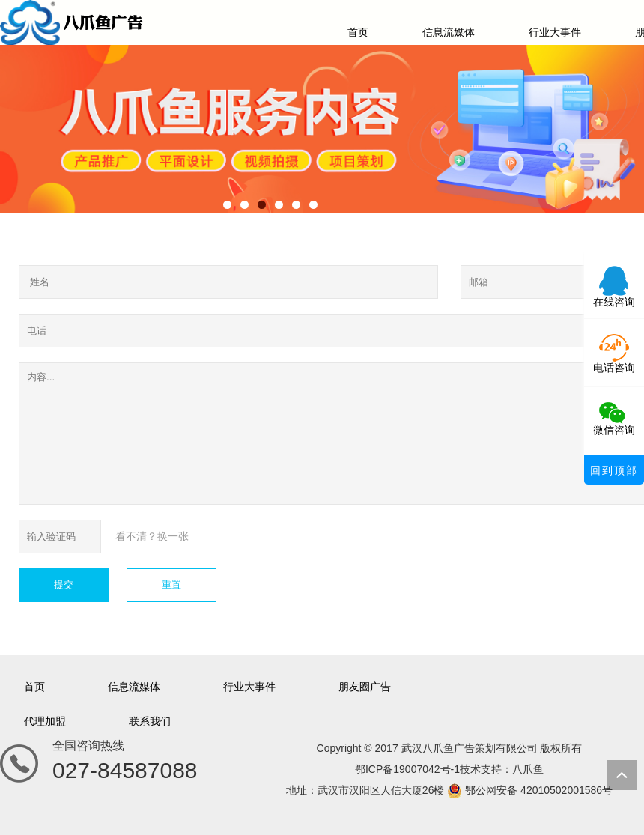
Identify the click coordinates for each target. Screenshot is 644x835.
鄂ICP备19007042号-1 (407, 769)
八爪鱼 (528, 769)
